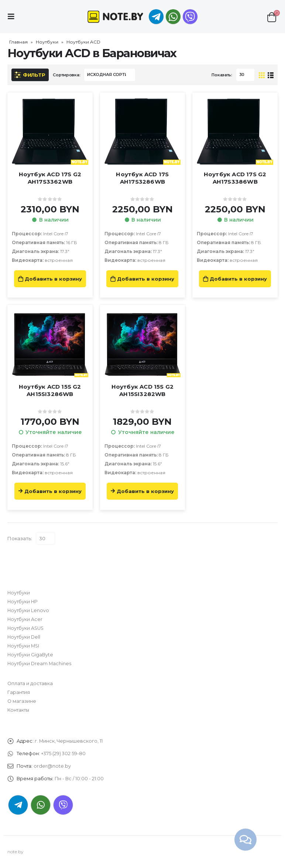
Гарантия (19, 692)
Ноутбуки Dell (24, 637)
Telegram (18, 805)
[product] (50, 132)
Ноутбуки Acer (25, 619)
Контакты (18, 710)
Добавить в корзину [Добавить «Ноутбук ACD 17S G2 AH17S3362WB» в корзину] (53, 279)
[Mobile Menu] (13, 17)
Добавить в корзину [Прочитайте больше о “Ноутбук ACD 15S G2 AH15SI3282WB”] (145, 491)
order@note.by (52, 766)
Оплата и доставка (30, 683)
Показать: (222, 75)
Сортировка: (66, 75)
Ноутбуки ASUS (25, 628)
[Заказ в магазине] (110, 75)
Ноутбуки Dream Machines (39, 664)
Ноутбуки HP (23, 602)
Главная (18, 42)
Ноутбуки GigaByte (30, 655)
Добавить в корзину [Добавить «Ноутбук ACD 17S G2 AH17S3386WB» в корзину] (238, 279)
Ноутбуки (47, 42)
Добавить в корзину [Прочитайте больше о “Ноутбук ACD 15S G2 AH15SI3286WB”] (53, 491)
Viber (63, 805)
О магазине (22, 701)
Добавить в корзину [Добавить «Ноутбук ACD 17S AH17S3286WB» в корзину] (146, 279)
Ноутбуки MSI (23, 646)
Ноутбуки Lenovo (28, 610)
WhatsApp (173, 17)
